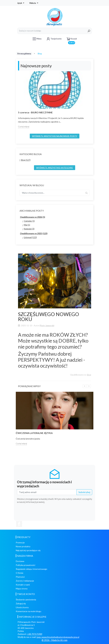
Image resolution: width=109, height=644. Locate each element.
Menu (37, 39)
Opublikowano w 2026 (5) (33, 217)
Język (20, 3)
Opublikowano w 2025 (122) (34, 233)
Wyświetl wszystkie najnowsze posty (55, 136)
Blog (89, 375)
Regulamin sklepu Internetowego (31, 569)
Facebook (19, 524)
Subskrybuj (84, 492)
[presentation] (69, 512)
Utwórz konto (22, 607)
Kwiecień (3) (29, 229)
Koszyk (72, 39)
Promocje (20, 542)
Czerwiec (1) (29, 221)
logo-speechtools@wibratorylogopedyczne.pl (58, 637)
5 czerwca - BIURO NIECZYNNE (35, 112)
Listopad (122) (30, 237)
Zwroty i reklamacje (25, 581)
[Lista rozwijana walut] (34, 3)
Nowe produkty (23, 546)
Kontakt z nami (23, 585)
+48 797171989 (35, 634)
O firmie (20, 573)
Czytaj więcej (24, 126)
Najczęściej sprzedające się (28, 550)
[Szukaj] (55, 31)
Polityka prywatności (25, 565)
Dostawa (20, 561)
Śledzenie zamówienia (26, 600)
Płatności (20, 577)
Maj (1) (27, 225)
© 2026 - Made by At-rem (54, 640)
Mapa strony (22, 589)
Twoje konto (54, 39)
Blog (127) (26, 160)
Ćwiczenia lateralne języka (34, 433)
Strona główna (24, 54)
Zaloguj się (21, 603)
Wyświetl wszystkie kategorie (55, 168)
